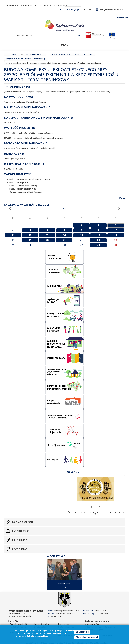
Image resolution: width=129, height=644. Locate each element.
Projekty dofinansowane (35, 54)
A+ (84, 10)
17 (116, 235)
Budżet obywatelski (18, 624)
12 (30, 235)
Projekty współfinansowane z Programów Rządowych (73, 54)
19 (30, 240)
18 (95, 514)
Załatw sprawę (20, 549)
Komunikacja (64, 624)
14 (64, 235)
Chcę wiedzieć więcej (87, 637)
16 (98, 235)
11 (13, 235)
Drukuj (122, 198)
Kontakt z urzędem (23, 522)
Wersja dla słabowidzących (112, 9)
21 (64, 240)
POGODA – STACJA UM (58, 6)
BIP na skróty (20, 540)
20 (47, 240)
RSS (62, 9)
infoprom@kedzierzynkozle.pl (66, 611)
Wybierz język (73, 9)
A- (90, 10)
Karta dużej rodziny (42, 624)
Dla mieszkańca (21, 531)
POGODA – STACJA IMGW (39, 6)
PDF (123, 200)
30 (98, 245)
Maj (64, 208)
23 (98, 240)
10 (116, 230)
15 (81, 235)
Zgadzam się (82, 632)
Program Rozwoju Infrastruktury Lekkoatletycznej (26, 59)
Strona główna (12, 54)
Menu (65, 45)
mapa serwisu (122, 17)
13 (47, 235)
